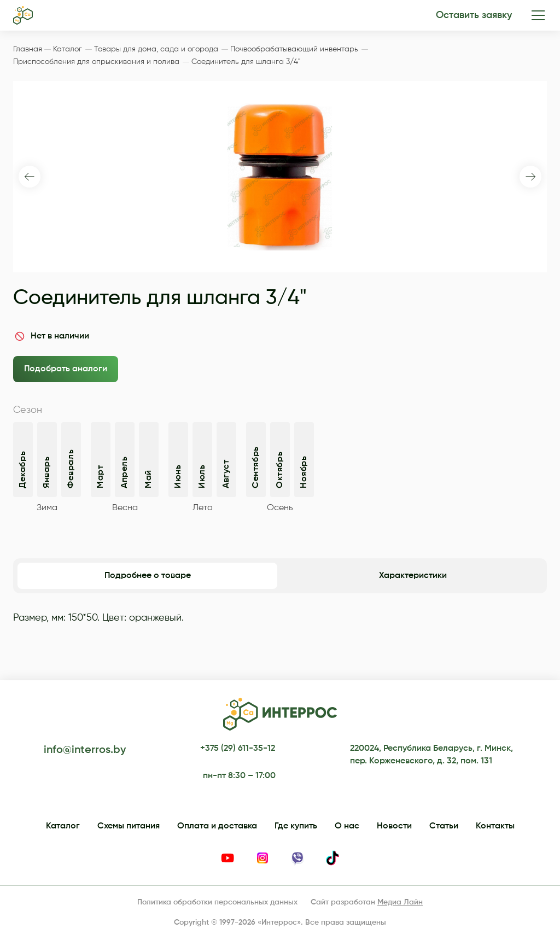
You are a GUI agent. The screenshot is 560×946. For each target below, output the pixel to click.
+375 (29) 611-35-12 (238, 749)
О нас (347, 826)
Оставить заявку (474, 15)
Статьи (444, 826)
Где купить (296, 826)
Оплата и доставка (217, 826)
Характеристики (413, 576)
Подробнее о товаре (148, 576)
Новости (394, 826)
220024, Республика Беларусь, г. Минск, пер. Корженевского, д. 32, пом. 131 (431, 755)
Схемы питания (129, 826)
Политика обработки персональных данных (217, 902)
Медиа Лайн (400, 902)
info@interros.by (85, 750)
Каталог (63, 826)
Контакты (495, 826)
